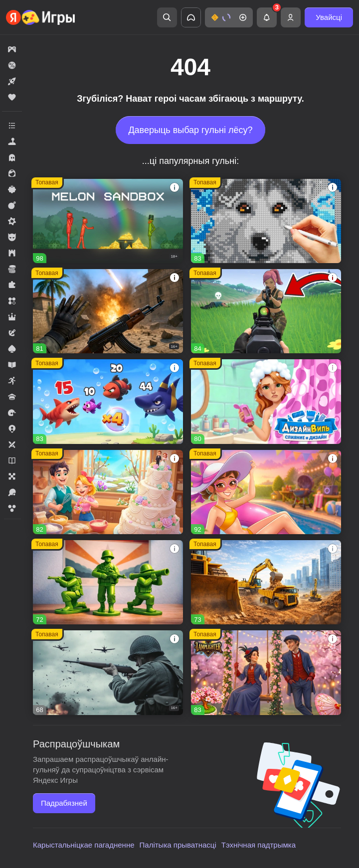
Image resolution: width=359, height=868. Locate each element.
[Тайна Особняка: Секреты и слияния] (266, 492)
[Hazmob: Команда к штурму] (108, 311)
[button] (229, 17)
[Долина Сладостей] (108, 492)
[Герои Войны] (108, 672)
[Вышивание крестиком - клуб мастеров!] (266, 221)
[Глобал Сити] (266, 582)
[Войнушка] (108, 582)
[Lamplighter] (266, 672)
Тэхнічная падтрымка (259, 845)
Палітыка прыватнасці (178, 845)
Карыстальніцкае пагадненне (84, 845)
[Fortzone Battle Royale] (266, 311)
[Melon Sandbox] (108, 221)
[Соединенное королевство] (108, 401)
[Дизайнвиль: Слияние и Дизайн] (266, 401)
